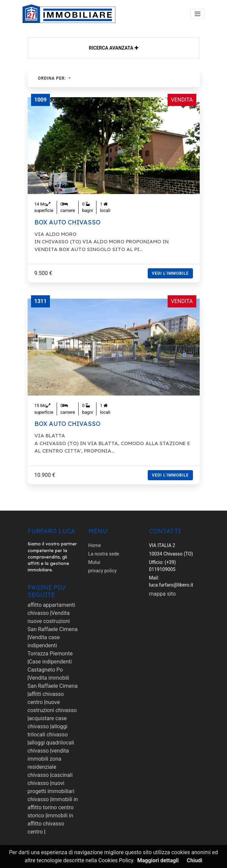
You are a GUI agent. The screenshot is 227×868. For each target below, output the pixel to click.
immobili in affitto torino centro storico (53, 807)
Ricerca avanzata (113, 48)
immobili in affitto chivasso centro (51, 824)
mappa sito (163, 594)
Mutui (94, 562)
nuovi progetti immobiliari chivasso (51, 791)
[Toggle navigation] (197, 14)
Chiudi (195, 860)
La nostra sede (104, 554)
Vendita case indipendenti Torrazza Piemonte (50, 645)
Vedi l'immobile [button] (170, 273)
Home (95, 545)
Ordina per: (53, 78)
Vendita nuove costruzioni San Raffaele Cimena (53, 621)
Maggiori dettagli (158, 860)
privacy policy (103, 571)
